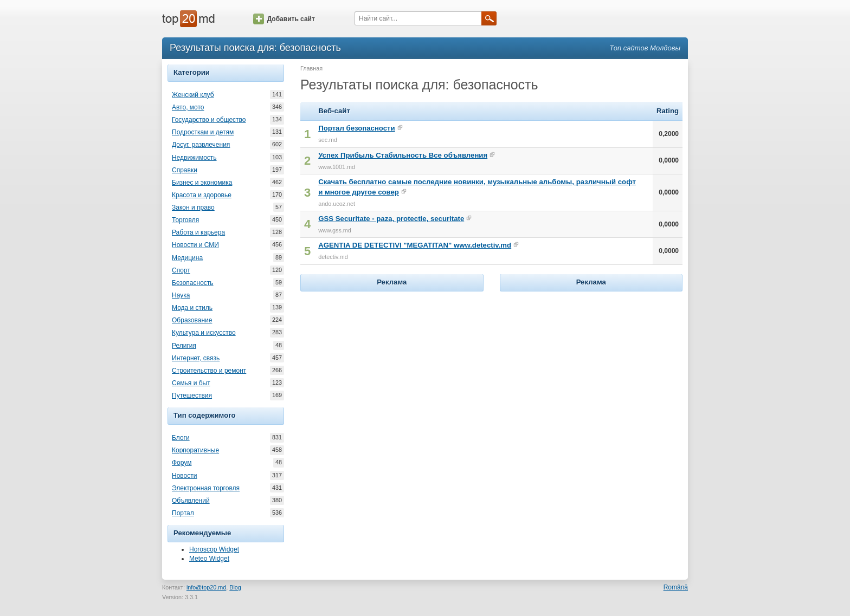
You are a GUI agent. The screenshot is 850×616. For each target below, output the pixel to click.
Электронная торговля (206, 488)
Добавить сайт (284, 19)
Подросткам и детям (203, 132)
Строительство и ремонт (209, 371)
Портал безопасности (356, 128)
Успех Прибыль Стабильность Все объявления (403, 155)
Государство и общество (209, 120)
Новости (184, 476)
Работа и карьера (198, 232)
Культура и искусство (204, 333)
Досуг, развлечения (201, 145)
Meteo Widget (209, 559)
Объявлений (191, 501)
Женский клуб (193, 95)
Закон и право (193, 208)
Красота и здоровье (202, 195)
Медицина (187, 258)
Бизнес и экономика (202, 183)
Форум (182, 463)
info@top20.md (206, 587)
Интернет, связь (196, 358)
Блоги (181, 438)
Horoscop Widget (214, 549)
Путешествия (192, 395)
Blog (235, 587)
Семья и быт (191, 383)
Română (676, 587)
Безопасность (193, 283)
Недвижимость (194, 158)
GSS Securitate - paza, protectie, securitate (391, 219)
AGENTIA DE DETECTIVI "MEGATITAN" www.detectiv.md (415, 245)
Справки (185, 170)
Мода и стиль (192, 308)
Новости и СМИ (195, 245)
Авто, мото (188, 107)
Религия (184, 346)
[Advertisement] (392, 362)
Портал (183, 513)
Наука (181, 295)
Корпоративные (195, 450)
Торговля (185, 220)
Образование (192, 320)
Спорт (181, 270)
